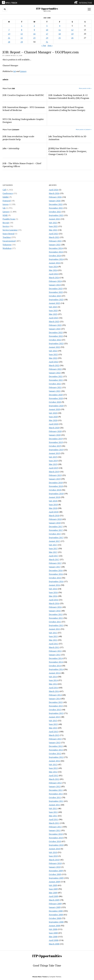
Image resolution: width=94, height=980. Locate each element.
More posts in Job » (85, 88)
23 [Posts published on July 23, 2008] (34, 38)
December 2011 (56, 790)
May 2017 (53, 552)
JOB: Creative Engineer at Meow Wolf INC (23, 95)
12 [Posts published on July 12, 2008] (72, 30)
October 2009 (55, 874)
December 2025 (56, 204)
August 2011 (54, 805)
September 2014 (56, 669)
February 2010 (55, 863)
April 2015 (54, 644)
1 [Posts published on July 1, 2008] (22, 26)
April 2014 (54, 688)
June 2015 (53, 636)
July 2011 (53, 808)
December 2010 (56, 834)
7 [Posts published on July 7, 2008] (9, 30)
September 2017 (56, 537)
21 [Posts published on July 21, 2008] (9, 38)
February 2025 (55, 241)
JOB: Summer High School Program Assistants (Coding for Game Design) (67, 109)
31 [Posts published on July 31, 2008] (47, 42)
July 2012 (53, 764)
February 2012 (55, 783)
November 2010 (56, 838)
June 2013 (53, 724)
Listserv (6, 212)
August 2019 (54, 453)
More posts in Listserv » (84, 129)
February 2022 (55, 369)
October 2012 (55, 753)
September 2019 (56, 450)
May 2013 (53, 728)
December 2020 (56, 395)
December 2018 (56, 483)
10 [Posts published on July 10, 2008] (47, 30)
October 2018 (55, 490)
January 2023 (55, 329)
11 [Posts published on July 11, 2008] (60, 30)
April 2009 (54, 896)
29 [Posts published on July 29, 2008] (22, 42)
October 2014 (55, 666)
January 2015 (55, 655)
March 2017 (54, 559)
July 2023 (53, 307)
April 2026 (54, 190)
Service (6, 226)
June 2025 (53, 226)
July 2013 (53, 721)
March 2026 (54, 193)
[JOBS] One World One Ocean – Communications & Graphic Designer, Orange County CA (68, 151)
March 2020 (54, 428)
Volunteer (7, 245)
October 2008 (55, 918)
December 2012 (56, 746)
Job (4, 208)
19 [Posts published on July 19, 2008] (72, 34)
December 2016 (56, 570)
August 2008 (54, 926)
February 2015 (55, 651)
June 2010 (53, 856)
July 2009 (53, 885)
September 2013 (56, 713)
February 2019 (55, 475)
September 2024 (56, 259)
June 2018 (53, 505)
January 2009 (55, 907)
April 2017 (54, 556)
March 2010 (54, 860)
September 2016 (56, 581)
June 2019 (53, 461)
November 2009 (56, 871)
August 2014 (54, 673)
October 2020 (55, 402)
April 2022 (54, 362)
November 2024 (56, 252)
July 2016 (53, 589)
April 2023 (54, 318)
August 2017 (54, 541)
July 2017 (53, 545)
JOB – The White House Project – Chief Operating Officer (22, 165)
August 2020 (54, 409)
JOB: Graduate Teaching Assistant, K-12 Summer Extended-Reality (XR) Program (69, 97)
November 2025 (56, 208)
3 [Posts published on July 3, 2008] (47, 26)
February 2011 (55, 827)
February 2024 (55, 281)
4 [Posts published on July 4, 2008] (60, 26)
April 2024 (54, 274)
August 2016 (54, 585)
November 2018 (56, 486)
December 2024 (56, 248)
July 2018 (53, 501)
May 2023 (53, 314)
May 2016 (53, 596)
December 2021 (56, 376)
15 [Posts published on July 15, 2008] (22, 34)
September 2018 (56, 494)
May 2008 (53, 937)
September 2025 (56, 215)
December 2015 (56, 614)
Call (4, 190)
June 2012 (53, 768)
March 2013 (54, 735)
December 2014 (56, 658)
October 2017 (55, 534)
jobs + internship (11, 148)
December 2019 (56, 439)
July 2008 (53, 929)
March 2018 (54, 516)
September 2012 (56, 757)
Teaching (7, 237)
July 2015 (53, 633)
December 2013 (56, 702)
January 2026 (55, 201)
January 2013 (55, 743)
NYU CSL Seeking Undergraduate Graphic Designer (23, 121)
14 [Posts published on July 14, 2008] (9, 34)
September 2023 (56, 299)
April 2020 (54, 424)
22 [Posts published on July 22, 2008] (22, 38)
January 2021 (55, 391)
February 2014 (55, 695)
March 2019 (54, 472)
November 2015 (56, 618)
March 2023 (54, 321)
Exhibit (6, 197)
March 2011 (54, 823)
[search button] (5, 9)
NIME (5, 215)
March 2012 (54, 779)
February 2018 (55, 519)
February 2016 (55, 607)
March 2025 (54, 237)
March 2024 (54, 278)
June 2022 (53, 354)
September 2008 (56, 922)
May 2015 (53, 640)
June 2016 (53, 592)
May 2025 (53, 230)
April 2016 (54, 600)
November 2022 (56, 336)
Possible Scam (9, 219)
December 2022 (56, 332)
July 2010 (53, 852)
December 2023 (56, 289)
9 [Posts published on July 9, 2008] (34, 30)
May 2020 (53, 420)
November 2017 (56, 530)
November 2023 (56, 292)
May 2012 (53, 772)
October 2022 (55, 340)
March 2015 (54, 647)
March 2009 (54, 900)
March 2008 (54, 944)
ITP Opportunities (47, 9)
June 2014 (53, 680)
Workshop (7, 248)
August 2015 (54, 629)
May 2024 (53, 270)
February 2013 (55, 739)
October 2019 (55, 446)
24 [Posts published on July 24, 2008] (47, 38)
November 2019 (56, 442)
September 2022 (56, 343)
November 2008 (56, 915)
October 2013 (55, 710)
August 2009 (54, 882)
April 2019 (54, 468)
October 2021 (55, 384)
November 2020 (56, 398)
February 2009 (55, 904)
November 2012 (56, 750)
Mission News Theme (40, 977)
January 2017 (55, 567)
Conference (8, 193)
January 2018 (55, 523)
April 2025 (54, 234)
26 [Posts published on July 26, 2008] (72, 38)
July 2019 (53, 457)
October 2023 (55, 296)
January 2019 (55, 479)
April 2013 (54, 732)
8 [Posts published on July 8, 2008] (22, 30)
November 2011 (56, 794)
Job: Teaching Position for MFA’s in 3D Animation (67, 138)
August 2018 (54, 497)
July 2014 (53, 677)
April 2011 (54, 819)
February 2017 (55, 563)
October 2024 (55, 256)
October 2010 (55, 841)
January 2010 (55, 867)
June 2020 (53, 417)
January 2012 (55, 786)
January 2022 (55, 373)
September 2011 (56, 801)
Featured (7, 201)
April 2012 (54, 775)
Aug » (50, 45)
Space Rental (8, 234)
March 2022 (54, 365)
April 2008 (54, 940)
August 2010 (54, 849)
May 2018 (53, 508)
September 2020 (56, 406)
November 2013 (56, 706)
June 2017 (53, 548)
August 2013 (54, 717)
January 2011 (55, 830)
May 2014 (53, 684)
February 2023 (55, 325)
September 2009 (56, 878)
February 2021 (55, 387)
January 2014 (55, 699)
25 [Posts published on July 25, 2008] (60, 38)
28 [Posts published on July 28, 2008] (9, 42)
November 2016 (56, 574)
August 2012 (54, 761)
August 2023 (54, 303)
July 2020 (53, 413)
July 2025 (53, 223)
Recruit (6, 223)
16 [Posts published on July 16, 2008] (34, 34)
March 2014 (54, 691)
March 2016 (54, 603)
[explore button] (76, 2)
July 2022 (53, 351)
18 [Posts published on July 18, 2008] (60, 34)
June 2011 (53, 812)
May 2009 (53, 893)
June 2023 (53, 310)
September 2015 (56, 625)
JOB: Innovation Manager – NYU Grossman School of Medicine (24, 109)
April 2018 (54, 512)
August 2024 (54, 263)
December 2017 (56, 526)
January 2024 (55, 285)
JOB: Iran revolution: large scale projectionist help (18, 138)
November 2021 (56, 380)
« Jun (44, 45)
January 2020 (55, 435)
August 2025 (54, 219)
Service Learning (10, 230)
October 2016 (55, 578)
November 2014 (56, 662)
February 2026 (55, 197)
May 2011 (53, 816)
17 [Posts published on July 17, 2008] (47, 34)
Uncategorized (9, 241)
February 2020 (55, 431)
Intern (6, 204)
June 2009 (53, 889)
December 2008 (56, 911)
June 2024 (53, 267)
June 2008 (53, 933)
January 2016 (55, 611)
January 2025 (55, 245)
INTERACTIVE (86, 3)
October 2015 (55, 622)
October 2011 (55, 797)
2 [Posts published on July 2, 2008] (34, 26)
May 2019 (53, 464)
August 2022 (54, 347)
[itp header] (47, 2)
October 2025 (55, 212)
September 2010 (56, 845)
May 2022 (53, 358)
